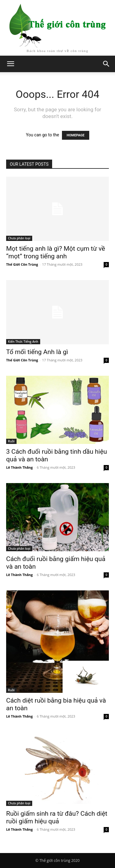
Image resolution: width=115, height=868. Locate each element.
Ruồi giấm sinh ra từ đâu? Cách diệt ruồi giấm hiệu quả (57, 817)
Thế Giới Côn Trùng (22, 264)
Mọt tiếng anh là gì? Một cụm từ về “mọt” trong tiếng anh (56, 252)
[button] (106, 64)
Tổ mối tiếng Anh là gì (37, 352)
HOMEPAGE (75, 135)
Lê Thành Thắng (19, 467)
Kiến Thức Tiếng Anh (23, 342)
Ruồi (11, 441)
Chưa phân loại (19, 238)
